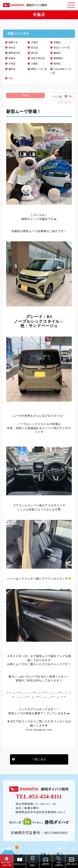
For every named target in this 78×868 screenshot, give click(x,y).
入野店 (34, 42)
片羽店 (12, 64)
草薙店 (12, 58)
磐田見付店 (14, 53)
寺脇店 (57, 42)
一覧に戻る (39, 759)
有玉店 (34, 48)
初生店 (12, 48)
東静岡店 (58, 58)
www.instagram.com (39, 730)
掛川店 (34, 53)
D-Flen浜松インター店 (61, 71)
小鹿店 (34, 64)
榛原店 (57, 53)
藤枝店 (12, 69)
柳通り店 (13, 42)
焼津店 (57, 64)
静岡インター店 (39, 69)
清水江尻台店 (38, 58)
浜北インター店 (62, 48)
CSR (11, 78)
